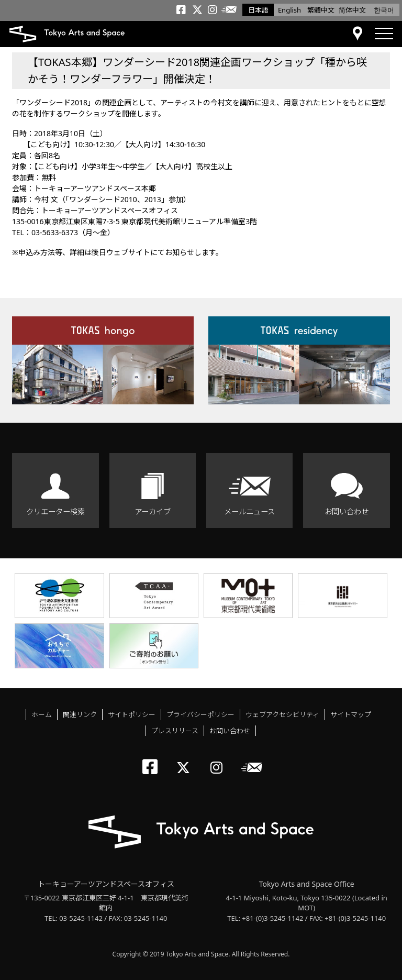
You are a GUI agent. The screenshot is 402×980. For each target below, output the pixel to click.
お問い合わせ (347, 511)
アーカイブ (153, 511)
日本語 (258, 10)
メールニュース (249, 511)
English (289, 10)
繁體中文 (321, 10)
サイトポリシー (132, 714)
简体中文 (352, 10)
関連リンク (80, 714)
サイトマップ (351, 714)
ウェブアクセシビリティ (282, 714)
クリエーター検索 (55, 511)
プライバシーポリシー (200, 714)
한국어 (384, 10)
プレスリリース (175, 731)
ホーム (42, 714)
